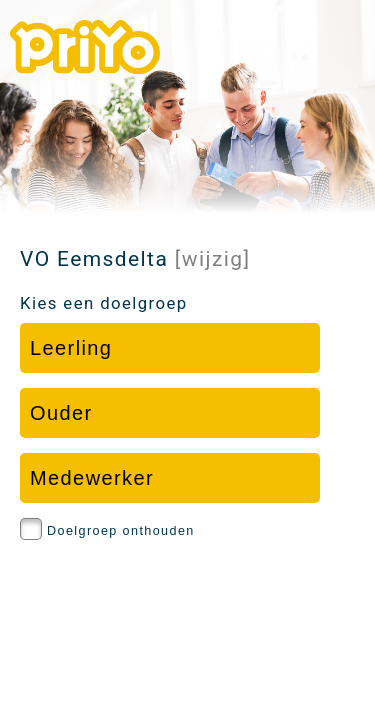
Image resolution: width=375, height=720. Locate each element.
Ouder (61, 413)
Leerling (71, 348)
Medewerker (92, 478)
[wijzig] (213, 259)
